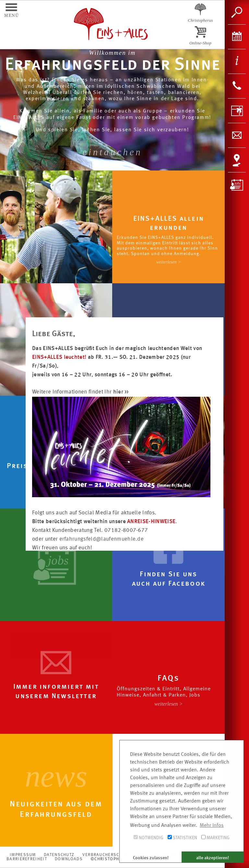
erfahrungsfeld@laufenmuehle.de (102, 539)
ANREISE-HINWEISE (151, 522)
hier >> (121, 392)
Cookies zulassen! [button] (151, 858)
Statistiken (182, 838)
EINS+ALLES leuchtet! (59, 357)
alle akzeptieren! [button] (213, 858)
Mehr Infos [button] (212, 826)
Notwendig (148, 838)
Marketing (215, 838)
